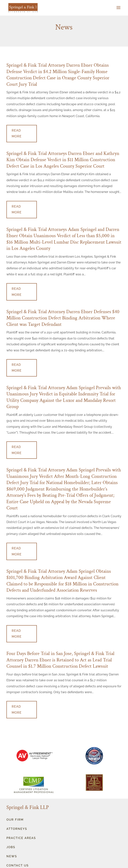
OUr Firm (15, 820)
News (12, 856)
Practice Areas (21, 838)
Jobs (11, 847)
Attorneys (17, 829)
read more (17, 133)
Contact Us (18, 865)
